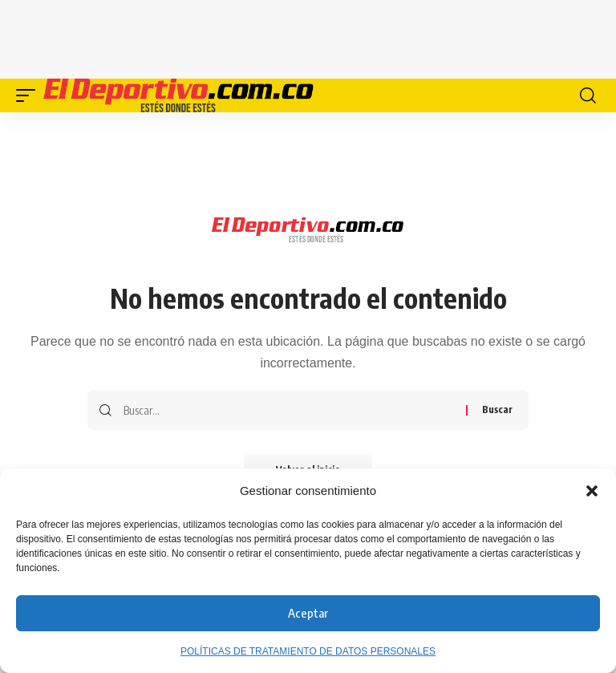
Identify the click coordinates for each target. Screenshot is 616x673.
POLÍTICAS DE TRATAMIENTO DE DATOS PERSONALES (308, 651)
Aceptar (308, 613)
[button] (592, 491)
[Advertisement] (308, 36)
